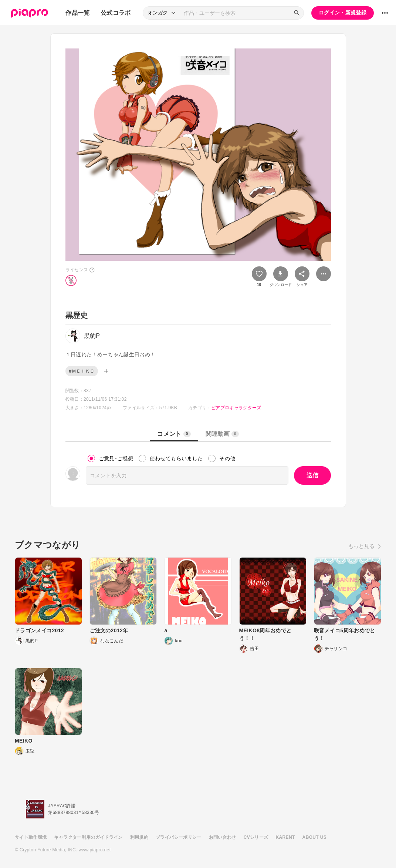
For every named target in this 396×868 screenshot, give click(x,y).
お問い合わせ (223, 837)
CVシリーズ (256, 837)
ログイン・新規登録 (343, 13)
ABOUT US (314, 837)
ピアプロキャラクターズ (236, 408)
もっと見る (362, 546)
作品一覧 (77, 13)
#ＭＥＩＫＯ (82, 371)
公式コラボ (116, 13)
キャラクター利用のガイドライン (88, 837)
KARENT (285, 837)
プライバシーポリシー (179, 837)
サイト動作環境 (31, 837)
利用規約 (139, 837)
